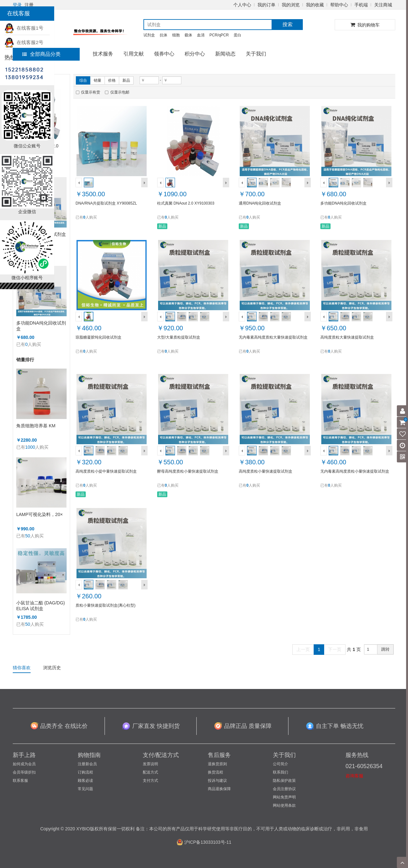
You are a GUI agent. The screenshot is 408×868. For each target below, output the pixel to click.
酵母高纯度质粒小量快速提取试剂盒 (188, 471)
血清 (201, 35)
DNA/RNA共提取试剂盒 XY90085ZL (106, 203)
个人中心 (242, 5)
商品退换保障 (219, 789)
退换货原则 (217, 764)
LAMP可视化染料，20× (40, 514)
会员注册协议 (284, 789)
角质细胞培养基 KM (36, 426)
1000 (30, 447)
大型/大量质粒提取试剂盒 (179, 337)
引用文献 (134, 54)
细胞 (176, 35)
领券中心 (164, 54)
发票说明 (150, 764)
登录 (17, 5)
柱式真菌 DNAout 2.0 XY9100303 (186, 203)
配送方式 (150, 772)
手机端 (361, 5)
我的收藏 (315, 5)
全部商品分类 (41, 54)
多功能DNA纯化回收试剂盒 (41, 326)
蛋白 (237, 35)
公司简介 (280, 764)
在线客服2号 (24, 42)
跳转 (385, 649)
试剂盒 (149, 35)
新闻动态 (225, 54)
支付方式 (150, 781)
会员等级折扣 (24, 772)
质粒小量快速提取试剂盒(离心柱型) (106, 605)
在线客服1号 (24, 28)
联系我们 (280, 772)
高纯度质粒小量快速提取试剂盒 (266, 471)
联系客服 (20, 781)
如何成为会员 (24, 764)
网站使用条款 (284, 805)
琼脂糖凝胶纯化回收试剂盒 (98, 337)
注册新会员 (87, 764)
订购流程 (85, 772)
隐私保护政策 (284, 781)
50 (28, 536)
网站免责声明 (284, 797)
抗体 (164, 35)
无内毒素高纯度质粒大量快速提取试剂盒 (273, 337)
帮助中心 (339, 5)
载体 (188, 35)
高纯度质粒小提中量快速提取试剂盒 (106, 471)
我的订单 (266, 5)
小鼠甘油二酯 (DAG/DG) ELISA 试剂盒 (40, 606)
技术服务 (103, 54)
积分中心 (195, 54)
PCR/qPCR (219, 35)
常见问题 (85, 789)
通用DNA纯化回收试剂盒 (260, 203)
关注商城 (383, 5)
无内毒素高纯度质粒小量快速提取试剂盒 (355, 471)
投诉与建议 (217, 781)
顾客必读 (85, 781)
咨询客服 (354, 776)
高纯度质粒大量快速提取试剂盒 (347, 337)
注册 (29, 5)
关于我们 (256, 54)
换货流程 (215, 772)
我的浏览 (291, 5)
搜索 (288, 24)
